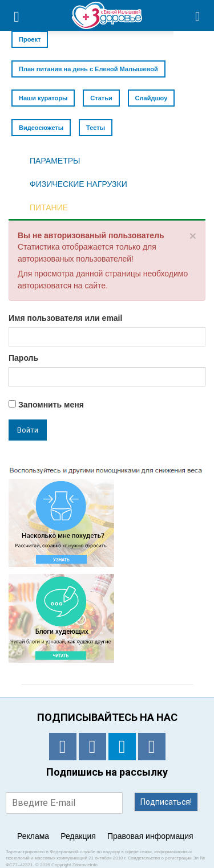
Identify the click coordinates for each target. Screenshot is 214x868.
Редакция (78, 836)
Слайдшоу (152, 98)
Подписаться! (166, 802)
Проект (30, 39)
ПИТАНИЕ (49, 207)
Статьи (101, 98)
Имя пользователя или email (65, 318)
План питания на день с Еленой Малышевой (88, 69)
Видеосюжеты (41, 128)
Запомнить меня (46, 405)
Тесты (96, 128)
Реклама (33, 836)
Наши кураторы (43, 98)
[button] (198, 15)
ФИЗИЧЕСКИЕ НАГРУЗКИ (78, 184)
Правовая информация (150, 836)
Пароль (23, 358)
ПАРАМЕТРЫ (55, 161)
